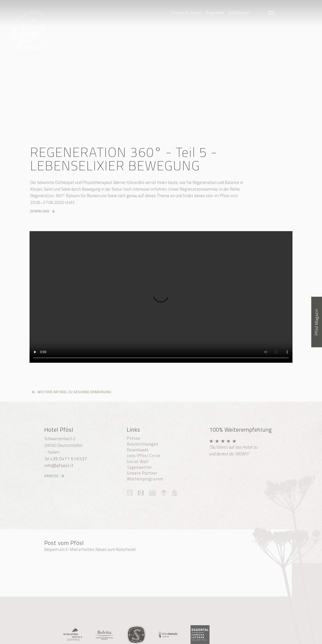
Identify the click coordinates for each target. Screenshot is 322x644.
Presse (134, 438)
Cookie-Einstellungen (205, 634)
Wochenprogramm (145, 479)
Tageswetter (139, 467)
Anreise (51, 476)
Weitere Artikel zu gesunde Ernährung (74, 392)
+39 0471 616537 (69, 459)
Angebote (215, 13)
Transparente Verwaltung (169, 639)
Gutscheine (239, 13)
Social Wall (138, 461)
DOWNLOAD (40, 215)
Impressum (233, 634)
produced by (208, 639)
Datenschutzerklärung (129, 639)
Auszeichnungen (143, 444)
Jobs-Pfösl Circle (144, 456)
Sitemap (177, 634)
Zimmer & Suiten (186, 13)
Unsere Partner (142, 473)
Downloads (138, 450)
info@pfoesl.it (59, 465)
